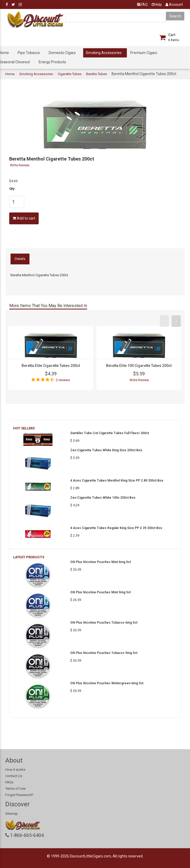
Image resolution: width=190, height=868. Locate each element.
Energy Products (52, 62)
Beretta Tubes (96, 74)
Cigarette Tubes (69, 74)
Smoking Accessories (104, 53)
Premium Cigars (144, 53)
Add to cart (24, 218)
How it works (15, 770)
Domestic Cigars (62, 53)
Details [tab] (20, 259)
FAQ (142, 4)
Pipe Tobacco (29, 53)
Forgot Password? (19, 795)
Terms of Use (15, 789)
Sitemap (12, 814)
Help (157, 4)
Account (174, 4)
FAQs (9, 782)
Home (10, 74)
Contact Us (14, 776)
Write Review (20, 165)
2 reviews (63, 380)
